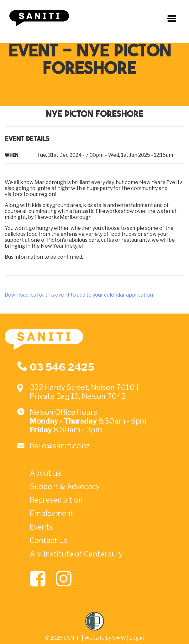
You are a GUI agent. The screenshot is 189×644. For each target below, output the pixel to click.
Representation (56, 500)
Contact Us (49, 541)
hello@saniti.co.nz (60, 446)
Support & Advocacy (65, 487)
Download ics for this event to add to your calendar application (79, 295)
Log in (137, 638)
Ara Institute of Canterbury (76, 554)
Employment (52, 514)
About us (45, 473)
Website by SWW (105, 638)
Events (41, 527)
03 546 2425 (62, 367)
